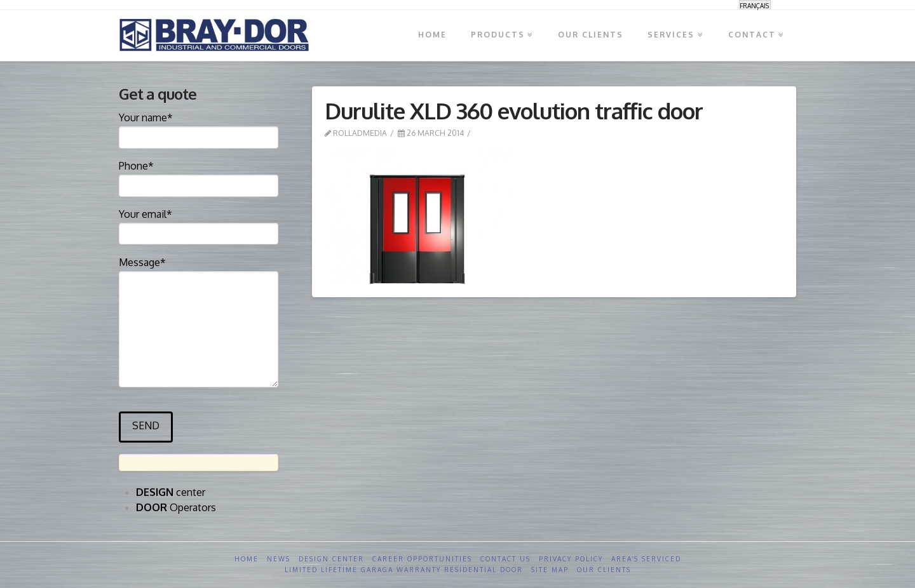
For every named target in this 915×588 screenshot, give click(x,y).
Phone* (199, 177)
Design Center (331, 559)
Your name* (199, 128)
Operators (176, 507)
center (171, 492)
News (279, 559)
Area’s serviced (646, 559)
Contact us (505, 559)
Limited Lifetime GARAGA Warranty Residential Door (404, 570)
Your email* (199, 225)
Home (247, 559)
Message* (199, 271)
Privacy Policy (571, 559)
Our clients (604, 570)
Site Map (550, 570)
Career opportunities (422, 559)
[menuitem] (755, 5)
